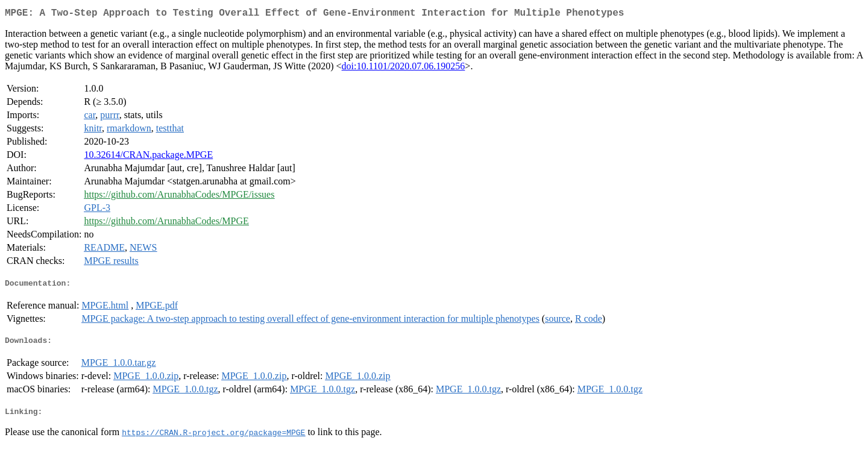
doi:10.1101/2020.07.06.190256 (404, 68)
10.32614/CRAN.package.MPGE (148, 157)
